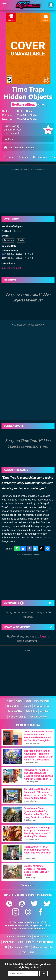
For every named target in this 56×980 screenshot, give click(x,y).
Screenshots (40, 157)
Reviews (23, 157)
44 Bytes (34, 925)
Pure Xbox (9, 942)
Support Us (13, 706)
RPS (32, 952)
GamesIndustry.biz (43, 947)
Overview (9, 157)
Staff (28, 701)
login (43, 637)
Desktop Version (38, 717)
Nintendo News (45, 942)
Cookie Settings (18, 717)
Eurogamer (16, 947)
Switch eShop (24, 111)
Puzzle (21, 240)
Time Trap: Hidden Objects (28, 96)
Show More (28, 885)
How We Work (42, 701)
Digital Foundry (26, 942)
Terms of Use (15, 711)
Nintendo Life (24, 937)
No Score (9, 139)
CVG (24, 952)
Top (10, 701)
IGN (5, 947)
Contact (27, 706)
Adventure (9, 240)
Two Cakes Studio (27, 115)
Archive (44, 711)
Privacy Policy (42, 706)
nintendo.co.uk (12, 268)
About (19, 701)
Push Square (41, 937)
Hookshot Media (25, 922)
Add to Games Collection (19, 148)
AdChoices (45, 925)
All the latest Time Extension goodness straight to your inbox (28, 966)
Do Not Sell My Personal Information (28, 929)
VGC (28, 947)
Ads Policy (31, 711)
